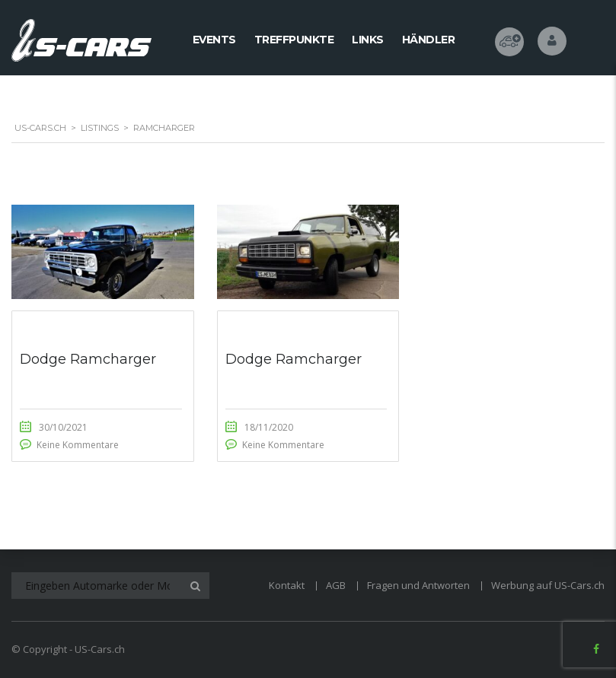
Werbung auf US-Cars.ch (548, 585)
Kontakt (287, 585)
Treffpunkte (294, 40)
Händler (429, 40)
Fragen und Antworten (418, 585)
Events (214, 40)
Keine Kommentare (78, 445)
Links (368, 40)
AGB (336, 585)
